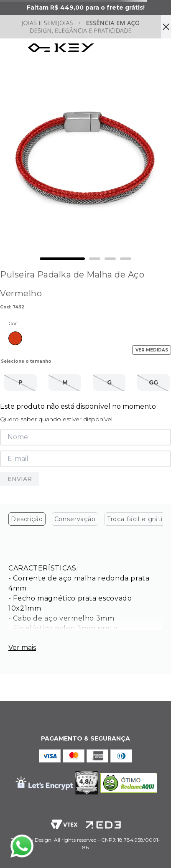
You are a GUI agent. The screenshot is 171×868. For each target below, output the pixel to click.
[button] (20, 382)
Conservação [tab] (75, 519)
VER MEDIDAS (152, 350)
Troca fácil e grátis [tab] (137, 519)
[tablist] (85, 521)
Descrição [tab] (27, 519)
